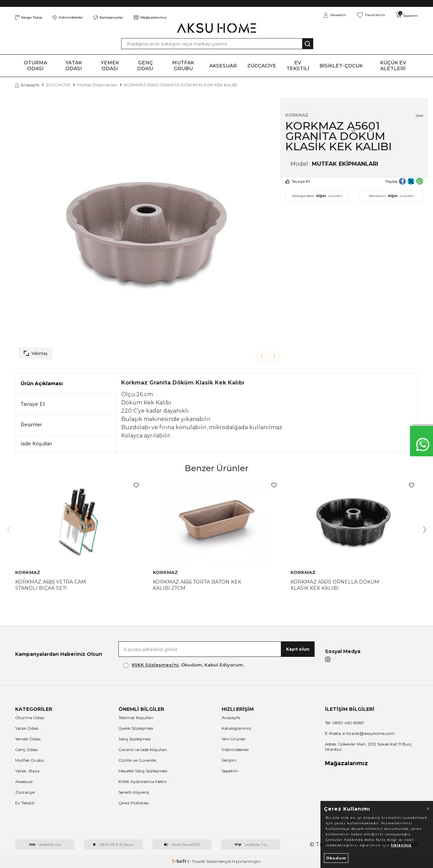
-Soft (179, 861)
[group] (148, 230)
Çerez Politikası (134, 803)
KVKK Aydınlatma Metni (142, 782)
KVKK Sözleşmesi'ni (155, 665)
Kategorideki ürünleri (317, 196)
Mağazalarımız (150, 17)
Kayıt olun (298, 649)
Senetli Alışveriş (134, 792)
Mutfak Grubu (30, 760)
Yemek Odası (28, 739)
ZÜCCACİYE (58, 85)
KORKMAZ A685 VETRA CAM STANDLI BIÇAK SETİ (51, 585)
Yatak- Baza (27, 771)
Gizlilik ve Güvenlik (137, 760)
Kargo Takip (29, 17)
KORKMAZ (297, 115)
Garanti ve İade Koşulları (143, 750)
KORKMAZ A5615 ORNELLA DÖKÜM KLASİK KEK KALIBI (335, 585)
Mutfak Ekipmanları (97, 85)
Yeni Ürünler (234, 739)
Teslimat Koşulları (136, 718)
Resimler (31, 425)
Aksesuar (24, 782)
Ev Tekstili (25, 803)
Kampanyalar (108, 17)
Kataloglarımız (236, 728)
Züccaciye (25, 792)
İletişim (229, 760)
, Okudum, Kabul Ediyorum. (184, 665)
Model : (334, 164)
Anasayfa (27, 85)
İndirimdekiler (68, 17)
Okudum (336, 858)
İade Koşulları (36, 444)
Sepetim (230, 771)
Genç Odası (27, 750)
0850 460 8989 (344, 723)
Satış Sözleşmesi (135, 739)
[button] (261, 356)
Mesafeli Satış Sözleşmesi (143, 771)
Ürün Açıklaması (42, 383)
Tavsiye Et (298, 181)
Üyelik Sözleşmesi (136, 728)
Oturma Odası (30, 718)
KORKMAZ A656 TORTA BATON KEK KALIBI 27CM (197, 585)
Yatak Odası (27, 728)
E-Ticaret (196, 861)
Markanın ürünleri (391, 196)
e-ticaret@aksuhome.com (360, 733)
